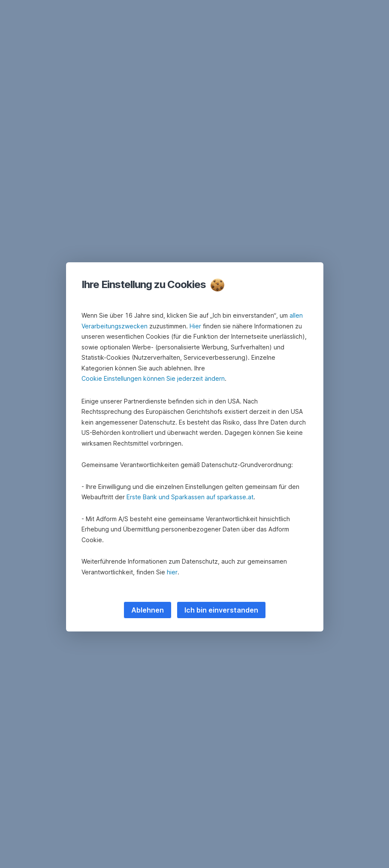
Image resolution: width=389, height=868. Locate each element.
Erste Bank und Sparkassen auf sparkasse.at (190, 497)
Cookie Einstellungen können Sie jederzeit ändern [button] (153, 378)
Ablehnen (148, 610)
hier (172, 572)
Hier (195, 326)
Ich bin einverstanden (221, 610)
